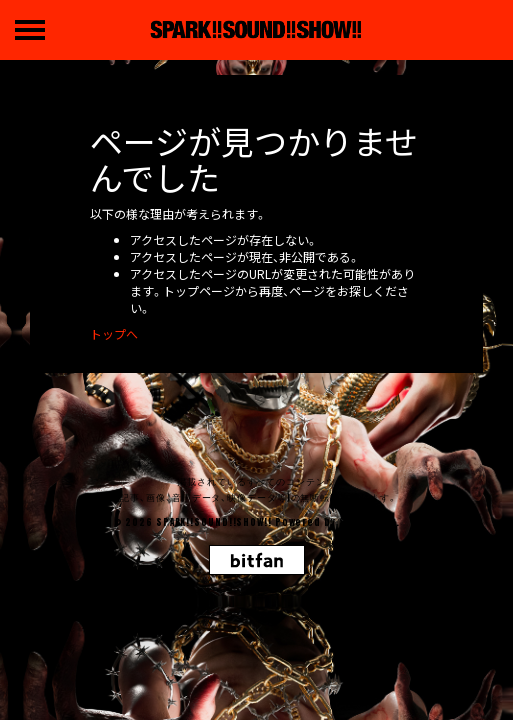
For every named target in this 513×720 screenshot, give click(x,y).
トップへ (114, 333)
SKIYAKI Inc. (369, 522)
